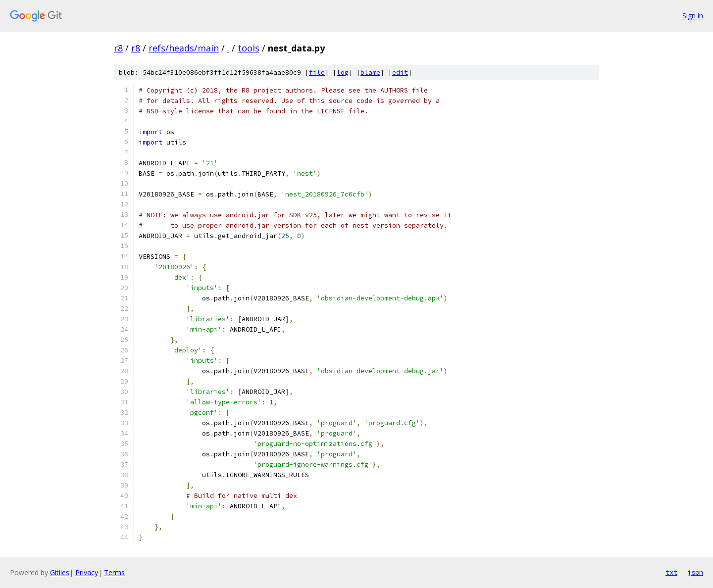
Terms (114, 572)
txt (671, 572)
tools (249, 48)
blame (370, 73)
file (317, 73)
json (695, 572)
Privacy (87, 572)
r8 (118, 48)
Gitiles (60, 572)
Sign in (693, 16)
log (343, 73)
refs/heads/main (184, 48)
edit (400, 73)
